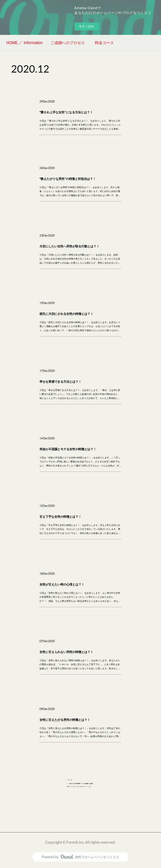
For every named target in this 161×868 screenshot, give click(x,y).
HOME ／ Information (25, 43)
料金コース (104, 43)
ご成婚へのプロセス (68, 43)
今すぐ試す (87, 26)
